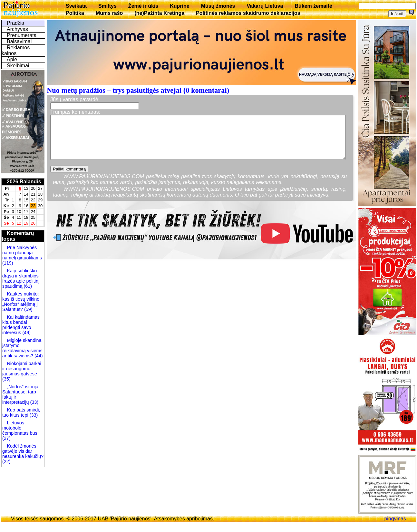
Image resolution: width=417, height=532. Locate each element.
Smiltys (107, 6)
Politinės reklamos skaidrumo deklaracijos (248, 13)
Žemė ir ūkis (143, 6)
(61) (27, 286)
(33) (34, 402)
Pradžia (15, 23)
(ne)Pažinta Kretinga (159, 13)
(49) (26, 333)
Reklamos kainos (16, 50)
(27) (6, 438)
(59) (28, 309)
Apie (12, 59)
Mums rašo (109, 13)
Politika (75, 13)
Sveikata (76, 6)
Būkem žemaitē (313, 6)
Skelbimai (18, 66)
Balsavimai (19, 41)
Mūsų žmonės (218, 6)
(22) (6, 461)
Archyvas (17, 29)
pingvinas (395, 519)
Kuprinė (179, 6)
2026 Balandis (24, 182)
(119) (8, 263)
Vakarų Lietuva (265, 6)
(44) (38, 356)
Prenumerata (22, 35)
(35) (6, 379)
